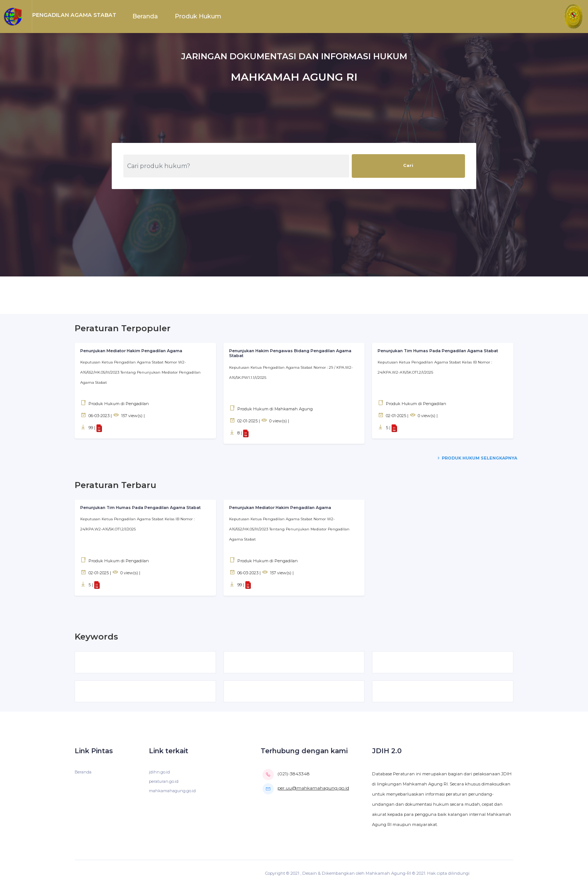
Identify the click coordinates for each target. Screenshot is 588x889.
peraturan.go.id (165, 784)
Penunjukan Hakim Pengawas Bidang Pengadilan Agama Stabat (292, 353)
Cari (408, 165)
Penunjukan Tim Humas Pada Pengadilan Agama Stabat (439, 351)
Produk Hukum (198, 16)
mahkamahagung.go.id (173, 793)
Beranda (145, 16)
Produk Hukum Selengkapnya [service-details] (476, 458)
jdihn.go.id (159, 774)
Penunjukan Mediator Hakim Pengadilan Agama (133, 351)
